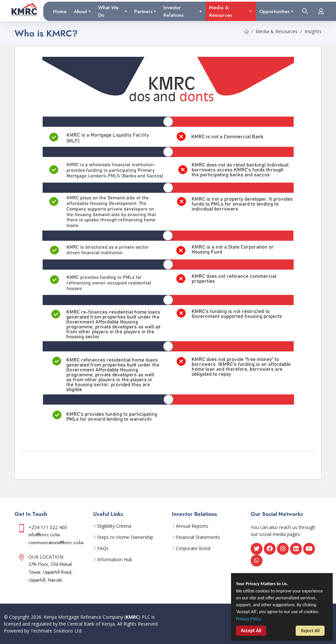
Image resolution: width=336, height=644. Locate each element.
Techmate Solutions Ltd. (56, 631)
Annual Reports (192, 526)
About (80, 11)
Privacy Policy (249, 620)
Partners (143, 11)
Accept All (251, 632)
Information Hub (115, 560)
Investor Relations (173, 11)
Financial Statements (198, 537)
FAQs (103, 548)
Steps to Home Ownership (125, 537)
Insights (313, 31)
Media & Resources (220, 11)
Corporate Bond (193, 548)
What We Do (108, 11)
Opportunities (274, 11)
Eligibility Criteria (114, 526)
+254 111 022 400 (48, 527)
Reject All (310, 631)
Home (60, 11)
